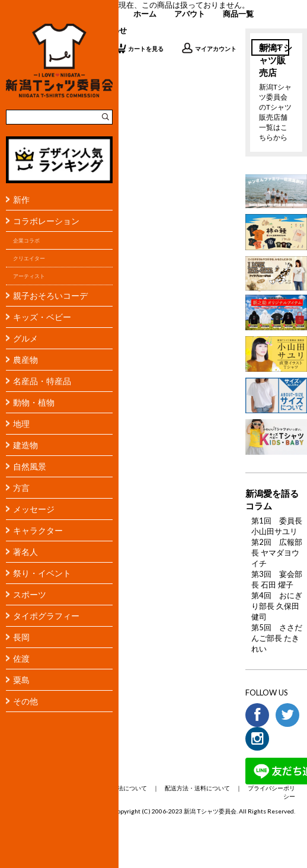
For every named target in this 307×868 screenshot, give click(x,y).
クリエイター (29, 258)
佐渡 (21, 658)
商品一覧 (238, 14)
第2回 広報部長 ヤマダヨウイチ (277, 553)
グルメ (25, 338)
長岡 (21, 637)
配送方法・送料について (197, 788)
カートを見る (139, 48)
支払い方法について (120, 788)
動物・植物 (34, 402)
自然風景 (30, 466)
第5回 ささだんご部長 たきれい (277, 638)
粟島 (21, 680)
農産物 (25, 360)
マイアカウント (209, 48)
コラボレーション (46, 221)
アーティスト (29, 276)
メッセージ (34, 509)
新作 (21, 200)
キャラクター (38, 530)
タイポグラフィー (46, 616)
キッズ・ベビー (42, 317)
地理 (21, 424)
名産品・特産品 (42, 381)
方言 (21, 488)
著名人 (25, 552)
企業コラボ (26, 240)
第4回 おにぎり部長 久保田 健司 (277, 606)
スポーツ (30, 594)
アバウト (190, 14)
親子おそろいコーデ (50, 296)
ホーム (145, 14)
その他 (25, 701)
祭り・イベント (42, 573)
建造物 (25, 445)
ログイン (270, 47)
